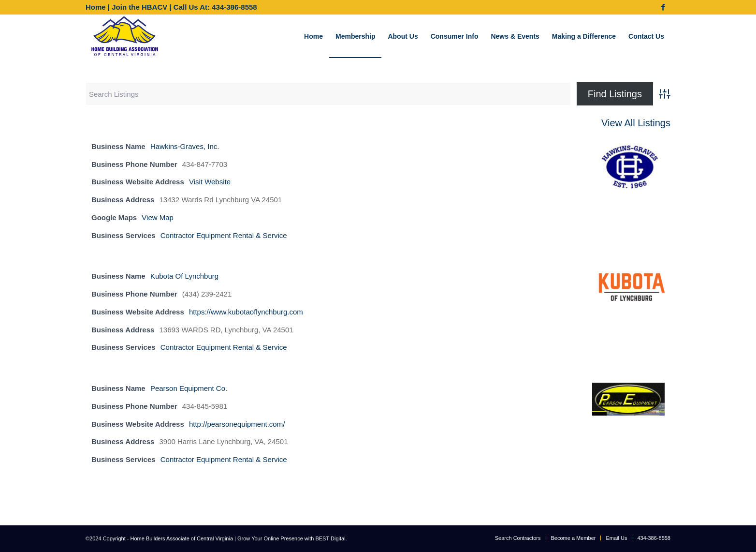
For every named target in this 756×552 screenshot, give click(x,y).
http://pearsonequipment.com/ (237, 424)
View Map (158, 217)
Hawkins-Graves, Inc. (185, 146)
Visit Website (210, 182)
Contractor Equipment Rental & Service (224, 235)
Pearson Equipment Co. (189, 388)
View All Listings (636, 123)
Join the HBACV (139, 7)
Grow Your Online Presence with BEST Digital (291, 538)
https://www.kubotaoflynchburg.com (246, 312)
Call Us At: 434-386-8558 (215, 7)
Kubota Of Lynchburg (184, 276)
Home (96, 7)
